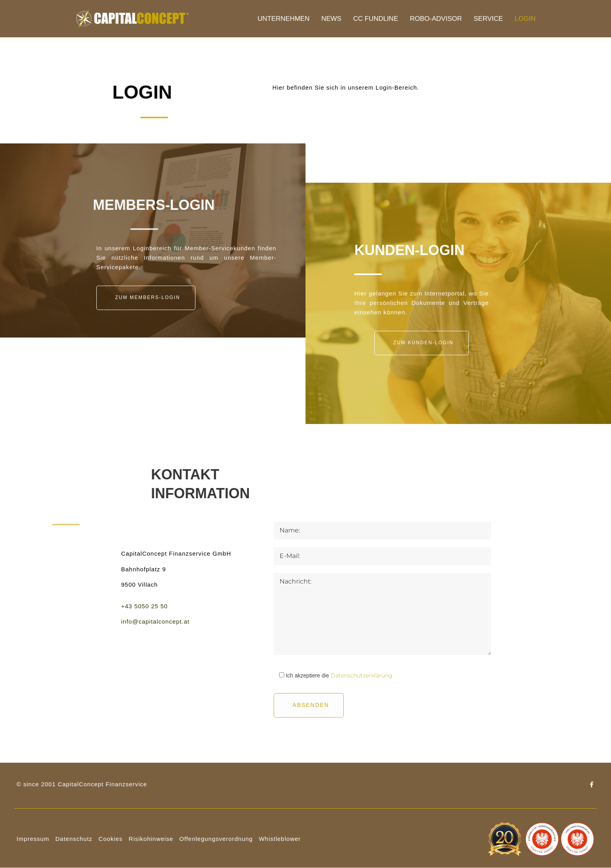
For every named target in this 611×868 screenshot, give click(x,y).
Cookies (111, 839)
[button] (146, 298)
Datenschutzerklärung (362, 675)
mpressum (34, 839)
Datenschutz (74, 839)
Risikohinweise (151, 839)
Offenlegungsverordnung (216, 839)
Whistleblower (280, 839)
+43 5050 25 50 (144, 606)
